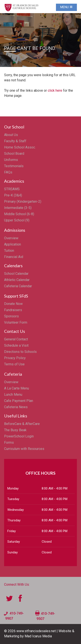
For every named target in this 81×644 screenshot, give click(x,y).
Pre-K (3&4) (13, 195)
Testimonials (14, 166)
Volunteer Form (16, 322)
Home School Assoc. (20, 147)
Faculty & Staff (15, 141)
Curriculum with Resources (24, 449)
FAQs (8, 172)
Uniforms (11, 160)
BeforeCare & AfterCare (22, 424)
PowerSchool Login (19, 436)
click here (55, 90)
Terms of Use (14, 364)
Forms (9, 442)
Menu (66, 7)
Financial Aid (14, 257)
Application (13, 244)
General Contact (16, 339)
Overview (11, 238)
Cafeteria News (16, 407)
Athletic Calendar (17, 280)
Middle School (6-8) (19, 214)
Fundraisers (13, 310)
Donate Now (13, 304)
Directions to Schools (20, 352)
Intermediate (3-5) (18, 208)
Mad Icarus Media (38, 636)
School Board (14, 154)
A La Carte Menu (17, 388)
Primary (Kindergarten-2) (23, 202)
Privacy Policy (15, 358)
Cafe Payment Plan (19, 401)
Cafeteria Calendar (18, 286)
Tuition (9, 251)
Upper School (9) (17, 220)
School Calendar (16, 274)
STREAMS (12, 189)
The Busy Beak (15, 430)
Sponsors (11, 316)
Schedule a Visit (16, 345)
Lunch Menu (13, 395)
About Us (11, 135)
